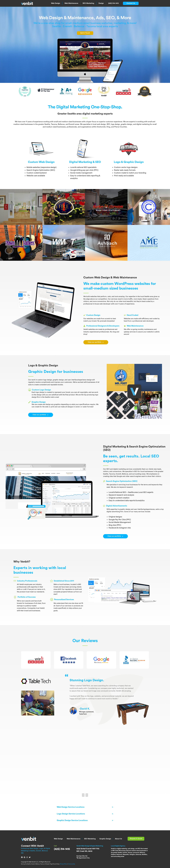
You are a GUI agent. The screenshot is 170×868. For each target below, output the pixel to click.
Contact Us (131, 3)
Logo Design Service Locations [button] (71, 814)
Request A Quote (136, 839)
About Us (118, 839)
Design (101, 3)
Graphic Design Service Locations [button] (72, 820)
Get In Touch (85, 33)
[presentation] (83, 795)
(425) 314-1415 (113, 3)
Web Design (56, 3)
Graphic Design (105, 839)
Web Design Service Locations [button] (71, 807)
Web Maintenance (71, 3)
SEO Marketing (88, 3)
